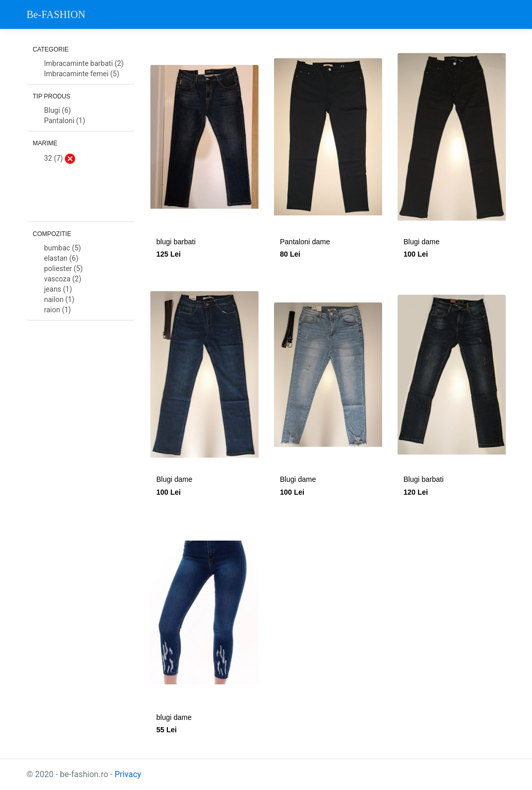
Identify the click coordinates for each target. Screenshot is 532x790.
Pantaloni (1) (65, 121)
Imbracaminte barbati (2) (84, 64)
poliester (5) (64, 269)
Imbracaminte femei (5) (82, 74)
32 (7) (60, 159)
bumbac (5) (63, 248)
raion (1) (58, 310)
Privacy (128, 774)
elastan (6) (62, 258)
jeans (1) (58, 289)
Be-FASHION (56, 14)
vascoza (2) (63, 279)
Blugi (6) (58, 111)
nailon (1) (59, 300)
